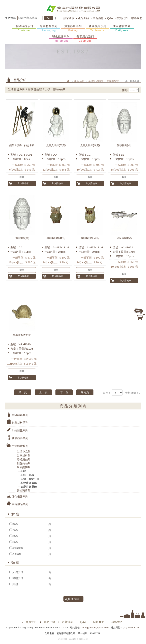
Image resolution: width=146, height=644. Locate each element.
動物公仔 (18, 578)
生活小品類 (24, 452)
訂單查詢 (69, 18)
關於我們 (122, 18)
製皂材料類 (24, 456)
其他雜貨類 (24, 490)
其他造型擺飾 (29, 483)
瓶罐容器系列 (24, 28)
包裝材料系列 (49, 28)
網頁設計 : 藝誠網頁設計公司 (73, 639)
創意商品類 (24, 463)
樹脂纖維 (18, 548)
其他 (15, 584)
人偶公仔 (18, 572)
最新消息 (98, 18)
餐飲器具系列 (97, 28)
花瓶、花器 (27, 475)
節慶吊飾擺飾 (29, 487)
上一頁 (43, 392)
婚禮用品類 (24, 459)
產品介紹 (83, 18)
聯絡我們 (137, 18)
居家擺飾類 (113, 81)
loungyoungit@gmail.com (95, 628)
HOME (73, 9)
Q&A (110, 18)
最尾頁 (85, 392)
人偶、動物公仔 (30, 479)
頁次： (107, 393)
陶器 (15, 524)
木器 (15, 530)
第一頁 (23, 392)
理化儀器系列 (61, 39)
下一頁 (64, 392)
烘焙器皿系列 (73, 28)
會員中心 (31, 622)
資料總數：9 (133, 393)
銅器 (15, 542)
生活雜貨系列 (122, 28)
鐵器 (15, 536)
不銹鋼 (17, 554)
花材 (23, 471)
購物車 (140, 314)
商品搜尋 (10, 18)
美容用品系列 (85, 39)
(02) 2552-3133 (131, 628)
